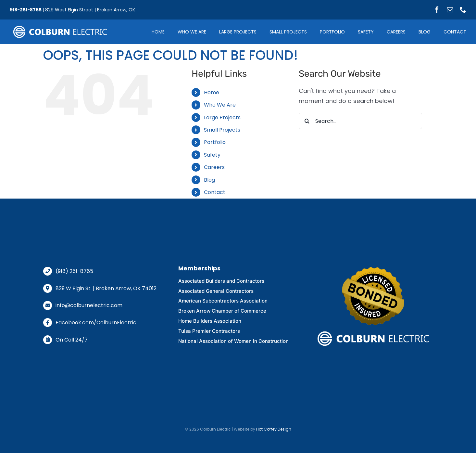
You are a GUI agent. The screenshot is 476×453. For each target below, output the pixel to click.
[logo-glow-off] (60, 26)
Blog (209, 180)
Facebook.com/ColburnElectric (96, 323)
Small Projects (222, 130)
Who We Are (220, 105)
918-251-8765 (26, 10)
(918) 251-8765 (74, 271)
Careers (214, 167)
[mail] (450, 10)
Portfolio (215, 142)
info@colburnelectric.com (89, 305)
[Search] (307, 121)
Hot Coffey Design (274, 429)
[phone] (463, 10)
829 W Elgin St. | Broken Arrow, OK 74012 (106, 288)
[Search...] (360, 121)
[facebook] (437, 10)
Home (212, 92)
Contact (215, 192)
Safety (212, 155)
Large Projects (222, 117)
